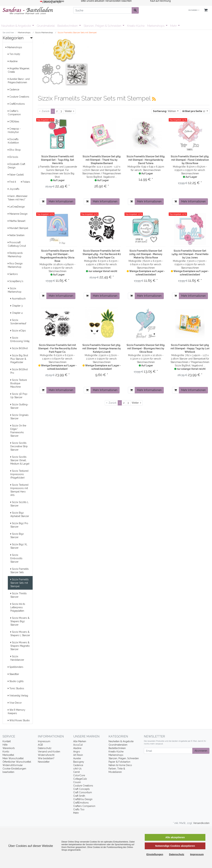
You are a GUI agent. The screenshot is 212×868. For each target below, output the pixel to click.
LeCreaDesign (16, 207)
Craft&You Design (83, 799)
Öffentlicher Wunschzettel (17, 762)
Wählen (165, 111)
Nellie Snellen (16, 235)
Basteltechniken (68, 26)
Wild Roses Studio (19, 720)
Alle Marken (80, 741)
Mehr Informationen (61, 201)
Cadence (14, 90)
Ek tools (13, 157)
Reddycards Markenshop (15, 255)
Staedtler (13, 674)
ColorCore (79, 775)
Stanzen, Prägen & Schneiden (103, 26)
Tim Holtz (14, 54)
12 (194, 111)
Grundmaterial (46, 26)
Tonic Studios (16, 688)
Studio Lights (16, 681)
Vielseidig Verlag (18, 696)
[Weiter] (69, 111)
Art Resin (78, 755)
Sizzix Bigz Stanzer (17, 536)
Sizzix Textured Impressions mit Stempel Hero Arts (19, 490)
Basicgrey (79, 762)
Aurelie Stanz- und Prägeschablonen (19, 81)
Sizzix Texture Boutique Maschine (19, 383)
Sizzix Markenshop (15, 290)
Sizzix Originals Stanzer (19, 417)
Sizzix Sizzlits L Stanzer (19, 504)
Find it (12, 182)
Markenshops (156, 26)
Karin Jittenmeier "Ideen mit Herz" (18, 198)
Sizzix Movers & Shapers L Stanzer (20, 634)
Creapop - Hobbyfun (14, 130)
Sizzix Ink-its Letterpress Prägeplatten (18, 607)
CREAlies (14, 122)
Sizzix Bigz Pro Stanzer (19, 525)
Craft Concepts (81, 789)
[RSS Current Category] (154, 99)
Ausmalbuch (18, 299)
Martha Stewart (17, 221)
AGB (40, 745)
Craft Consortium (83, 792)
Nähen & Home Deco (120, 765)
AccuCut (78, 745)
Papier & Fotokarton (119, 762)
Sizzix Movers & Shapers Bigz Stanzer (20, 621)
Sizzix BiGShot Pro (19, 371)
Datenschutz (45, 748)
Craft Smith (79, 796)
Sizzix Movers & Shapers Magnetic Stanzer (20, 646)
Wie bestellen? (46, 758)
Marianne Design (18, 214)
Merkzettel (8, 755)
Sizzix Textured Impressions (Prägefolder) (19, 474)
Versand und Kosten (49, 752)
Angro (77, 752)
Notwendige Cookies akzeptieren (175, 846)
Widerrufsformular (13, 765)
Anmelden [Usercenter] (194, 10)
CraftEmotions (16, 104)
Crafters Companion (84, 806)
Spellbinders (16, 667)
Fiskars (26, 182)
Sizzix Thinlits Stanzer (19, 595)
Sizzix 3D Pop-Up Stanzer (19, 396)
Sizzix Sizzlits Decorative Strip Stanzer (19, 446)
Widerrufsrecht (46, 755)
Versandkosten (201, 823)
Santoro (13, 274)
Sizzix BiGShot (19, 348)
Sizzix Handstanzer (17, 658)
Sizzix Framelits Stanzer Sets (20, 571)
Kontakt (7, 741)
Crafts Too (79, 809)
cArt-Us (77, 769)
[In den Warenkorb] (43, 202)
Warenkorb (9, 748)
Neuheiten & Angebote (16, 26)
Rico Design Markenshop (15, 265)
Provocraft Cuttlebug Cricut (17, 244)
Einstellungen (155, 854)
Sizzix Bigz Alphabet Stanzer (20, 514)
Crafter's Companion (14, 113)
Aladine (13, 61)
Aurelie (77, 758)
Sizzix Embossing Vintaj (20, 339)
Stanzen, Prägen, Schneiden (124, 758)
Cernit (76, 772)
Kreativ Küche (136, 26)
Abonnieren (201, 751)
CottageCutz (80, 779)
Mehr (174, 26)
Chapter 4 (16, 313)
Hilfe (5, 745)
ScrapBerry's (16, 281)
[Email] (168, 751)
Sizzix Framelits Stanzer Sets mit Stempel (20, 583)
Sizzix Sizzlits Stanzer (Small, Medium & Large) (20, 460)
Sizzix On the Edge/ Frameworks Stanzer (18, 431)
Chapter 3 (16, 306)
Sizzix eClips (18, 331)
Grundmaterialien (118, 745)
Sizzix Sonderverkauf (18, 322)
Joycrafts (14, 189)
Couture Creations (19, 97)
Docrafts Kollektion (13, 141)
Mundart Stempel (18, 228)
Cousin (77, 782)
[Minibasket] (206, 10)
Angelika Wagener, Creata (19, 70)
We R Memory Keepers (17, 712)
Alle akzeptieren (175, 837)
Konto (6, 752)
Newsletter (44, 762)
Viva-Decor (15, 703)
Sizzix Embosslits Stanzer (16, 558)
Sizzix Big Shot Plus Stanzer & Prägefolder (19, 359)
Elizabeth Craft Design (16, 166)
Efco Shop (14, 150)
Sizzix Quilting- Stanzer (19, 406)
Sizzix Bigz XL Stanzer (19, 546)
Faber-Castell (16, 175)
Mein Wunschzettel (13, 758)
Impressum (44, 741)
